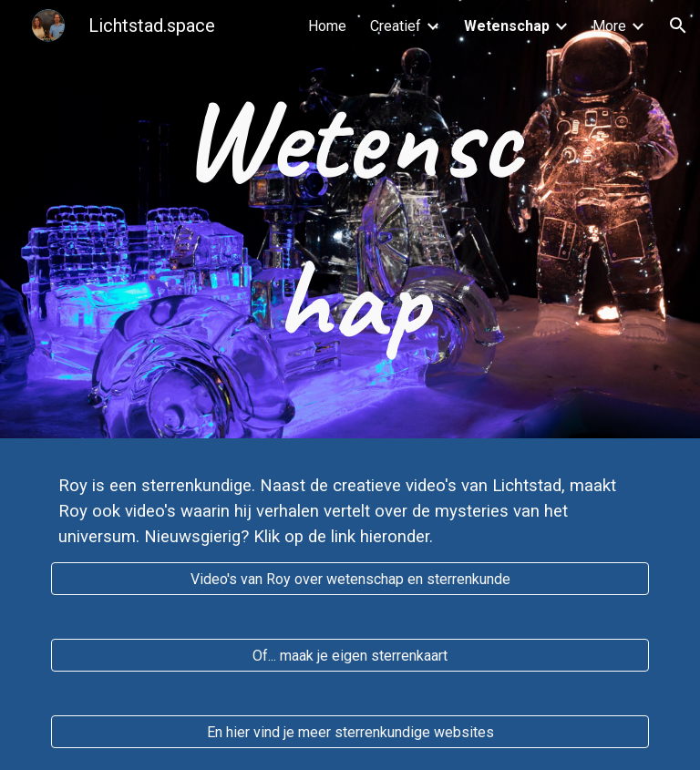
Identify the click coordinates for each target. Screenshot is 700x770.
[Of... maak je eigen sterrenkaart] (350, 656)
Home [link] (327, 26)
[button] (678, 26)
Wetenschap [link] (507, 26)
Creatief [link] (396, 26)
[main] (350, 219)
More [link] (609, 26)
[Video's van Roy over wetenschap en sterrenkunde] (350, 579)
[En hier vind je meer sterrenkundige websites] (350, 732)
